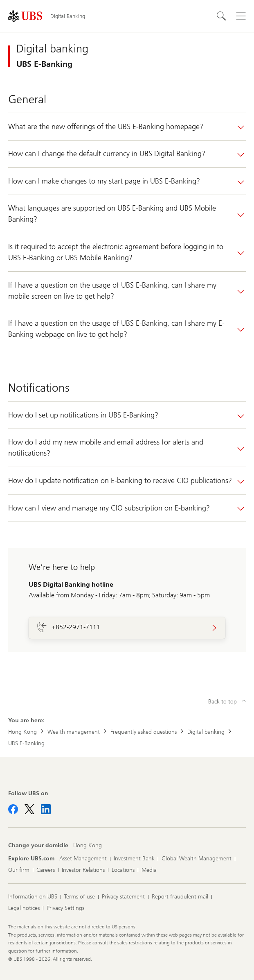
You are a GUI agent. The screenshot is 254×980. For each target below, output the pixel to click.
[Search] (221, 16)
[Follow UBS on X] (29, 809)
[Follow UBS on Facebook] (13, 809)
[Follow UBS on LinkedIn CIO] (46, 809)
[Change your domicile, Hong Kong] (88, 846)
